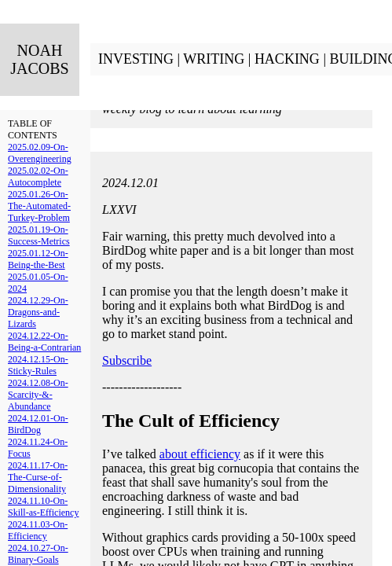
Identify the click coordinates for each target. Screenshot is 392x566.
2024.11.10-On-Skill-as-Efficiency (43, 507)
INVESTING (136, 59)
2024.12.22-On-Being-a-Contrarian (44, 342)
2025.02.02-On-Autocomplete (38, 176)
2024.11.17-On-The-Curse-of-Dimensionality (38, 477)
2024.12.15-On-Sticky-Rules (38, 365)
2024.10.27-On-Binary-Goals (38, 554)
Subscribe (127, 360)
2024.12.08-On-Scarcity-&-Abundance (38, 395)
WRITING (214, 59)
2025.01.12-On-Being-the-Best (38, 259)
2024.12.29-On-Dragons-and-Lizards (38, 312)
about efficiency (200, 454)
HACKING (287, 59)
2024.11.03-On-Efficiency (38, 530)
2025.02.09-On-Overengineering (40, 153)
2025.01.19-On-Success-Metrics (39, 235)
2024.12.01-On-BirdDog (38, 424)
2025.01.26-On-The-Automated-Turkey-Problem (39, 206)
